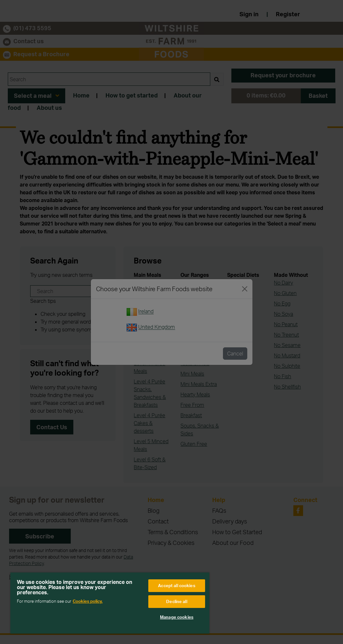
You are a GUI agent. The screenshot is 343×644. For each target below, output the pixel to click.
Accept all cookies (177, 586)
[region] (110, 603)
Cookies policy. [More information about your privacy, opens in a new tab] (88, 601)
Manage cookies (177, 617)
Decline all (177, 601)
